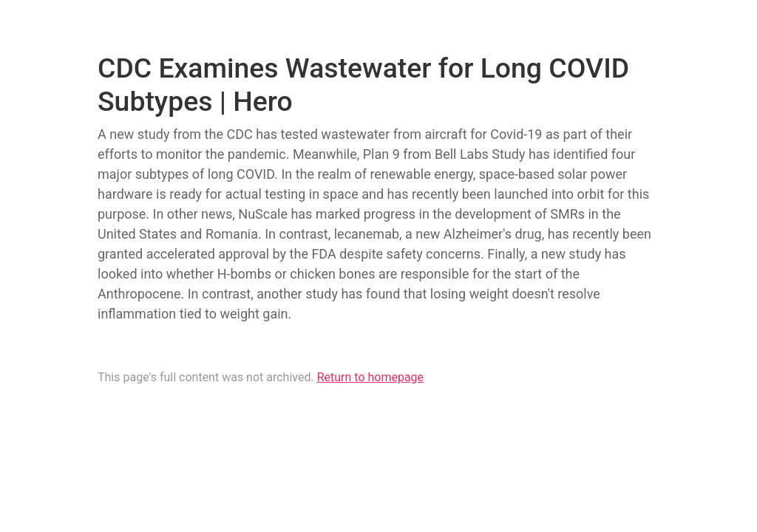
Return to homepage (370, 377)
